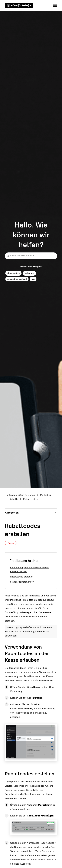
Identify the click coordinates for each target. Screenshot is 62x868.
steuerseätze (13, 273)
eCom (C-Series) (19, 6)
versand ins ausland (17, 279)
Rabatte (14, 499)
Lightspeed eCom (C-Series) (20, 495)
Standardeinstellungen (22, 582)
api (33, 279)
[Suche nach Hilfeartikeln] (31, 256)
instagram (29, 273)
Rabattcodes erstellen (22, 577)
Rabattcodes (30, 499)
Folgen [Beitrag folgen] (11, 543)
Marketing (46, 495)
